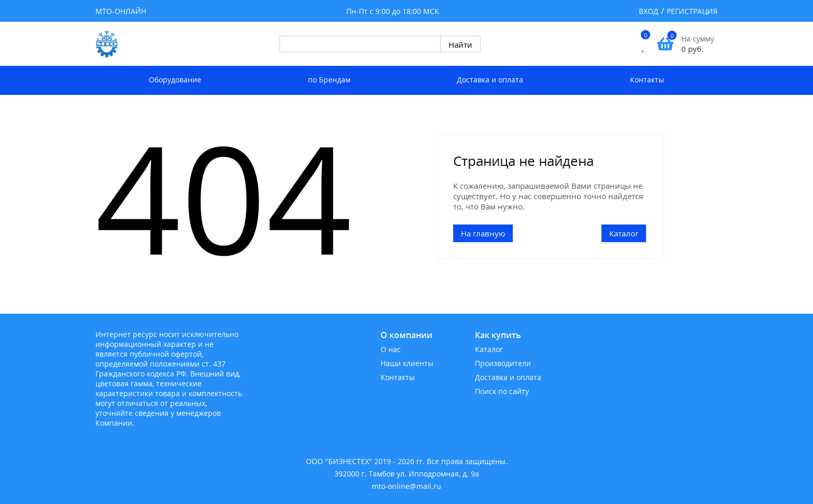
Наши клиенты (407, 363)
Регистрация (692, 11)
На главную (483, 233)
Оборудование (175, 80)
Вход (649, 11)
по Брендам (329, 80)
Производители (503, 363)
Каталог (624, 233)
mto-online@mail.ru (406, 486)
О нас (391, 349)
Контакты (647, 80)
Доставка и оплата (490, 80)
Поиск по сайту (502, 391)
